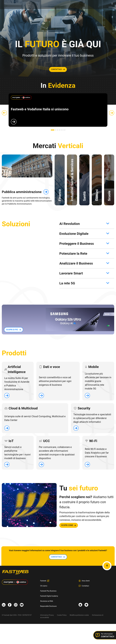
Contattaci (85, 586)
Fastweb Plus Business (48, 591)
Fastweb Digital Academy (49, 596)
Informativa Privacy (47, 615)
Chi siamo (44, 586)
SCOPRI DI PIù (12, 330)
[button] (53, 130)
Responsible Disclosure (48, 606)
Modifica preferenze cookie (79, 615)
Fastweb (43, 581)
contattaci (56, 69)
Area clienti (86, 581)
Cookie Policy (62, 615)
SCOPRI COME (67, 525)
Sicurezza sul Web (47, 601)
